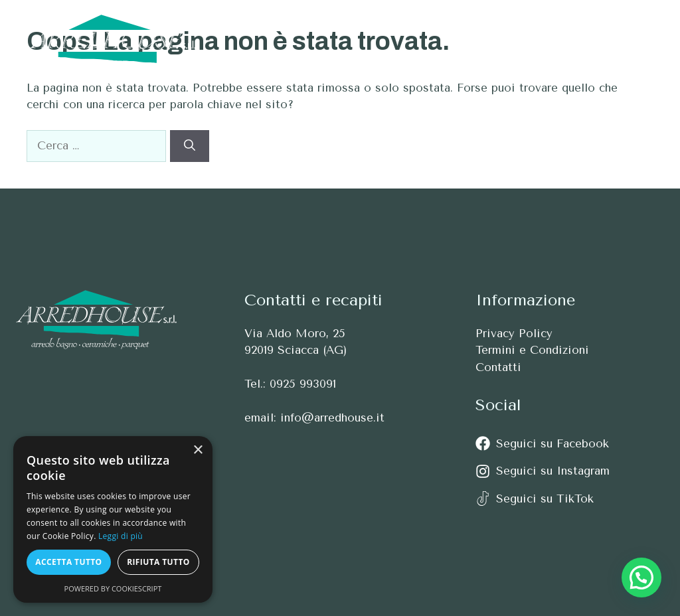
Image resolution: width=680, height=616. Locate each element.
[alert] (113, 519)
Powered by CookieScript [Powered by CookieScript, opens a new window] (113, 588)
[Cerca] (190, 146)
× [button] (198, 450)
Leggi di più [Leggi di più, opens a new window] (121, 536)
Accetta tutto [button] (68, 562)
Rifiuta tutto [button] (158, 562)
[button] (632, 39)
